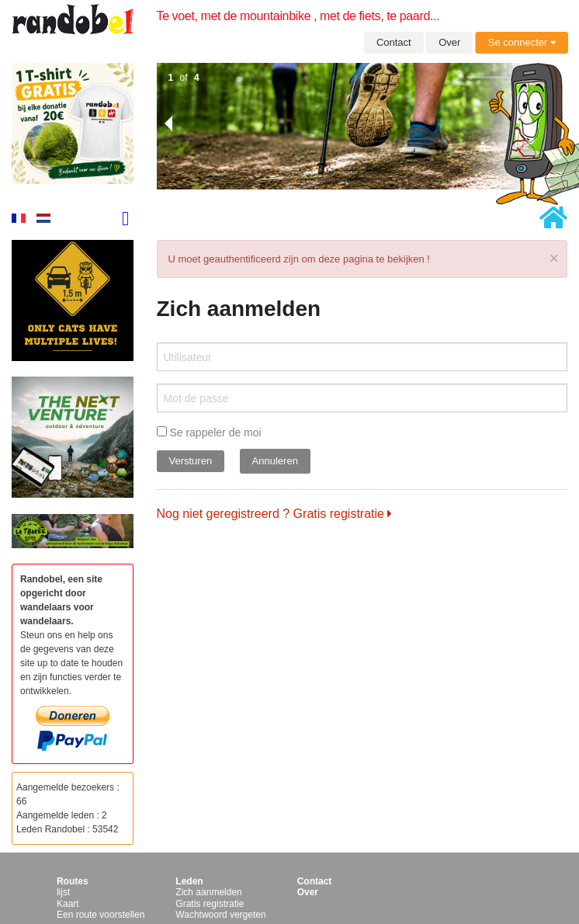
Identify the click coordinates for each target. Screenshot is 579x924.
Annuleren (275, 461)
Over (449, 42)
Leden (189, 881)
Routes (73, 881)
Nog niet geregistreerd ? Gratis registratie (275, 514)
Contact (394, 42)
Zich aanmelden (208, 892)
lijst (63, 892)
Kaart (68, 904)
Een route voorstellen (101, 915)
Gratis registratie (210, 904)
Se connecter (522, 42)
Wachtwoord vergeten (220, 915)
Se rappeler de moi (209, 432)
